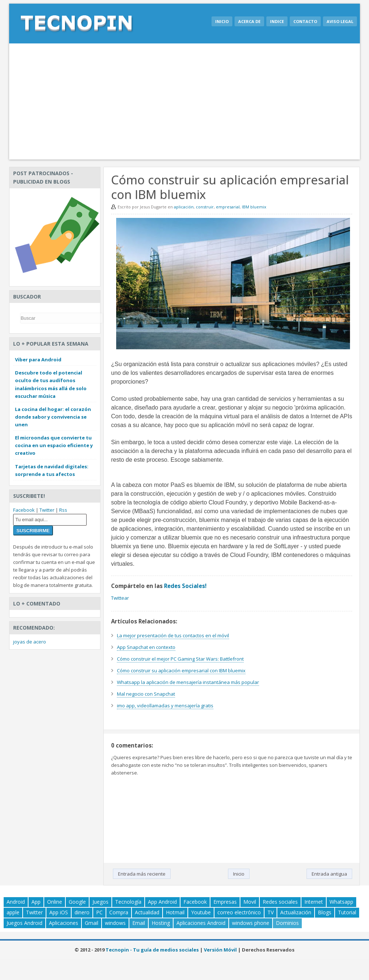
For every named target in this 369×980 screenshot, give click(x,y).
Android (16, 902)
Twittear (120, 598)
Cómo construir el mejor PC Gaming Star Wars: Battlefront (180, 659)
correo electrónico (239, 912)
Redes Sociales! (185, 586)
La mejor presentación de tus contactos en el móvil (173, 635)
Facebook (24, 510)
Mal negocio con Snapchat (146, 694)
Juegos (100, 902)
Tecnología (128, 902)
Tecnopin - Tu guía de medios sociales (152, 950)
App (36, 902)
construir (205, 207)
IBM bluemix (254, 207)
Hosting (161, 923)
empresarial (228, 207)
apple (13, 912)
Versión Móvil (220, 950)
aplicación (184, 207)
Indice (277, 21)
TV (271, 912)
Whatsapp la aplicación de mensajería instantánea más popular (188, 682)
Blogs (325, 912)
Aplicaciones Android (201, 923)
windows (115, 923)
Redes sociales (280, 902)
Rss (63, 510)
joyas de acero (30, 642)
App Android (162, 902)
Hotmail (175, 912)
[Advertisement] (184, 101)
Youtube (201, 912)
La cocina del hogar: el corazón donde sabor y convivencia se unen (53, 417)
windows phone (251, 923)
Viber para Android (38, 360)
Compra (119, 912)
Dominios (287, 923)
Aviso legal (340, 21)
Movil (250, 902)
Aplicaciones (64, 923)
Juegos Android (24, 923)
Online (55, 902)
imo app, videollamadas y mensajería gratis (165, 706)
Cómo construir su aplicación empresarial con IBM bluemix (181, 670)
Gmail (92, 923)
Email (139, 923)
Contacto (305, 21)
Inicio (222, 21)
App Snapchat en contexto (146, 647)
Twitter (47, 510)
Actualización (296, 912)
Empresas (225, 902)
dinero (82, 912)
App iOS (59, 912)
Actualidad (147, 912)
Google (77, 902)
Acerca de (249, 21)
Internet (314, 902)
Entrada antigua (329, 874)
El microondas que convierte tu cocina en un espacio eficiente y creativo (54, 445)
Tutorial (347, 912)
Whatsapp (341, 902)
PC (99, 912)
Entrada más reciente (142, 874)
